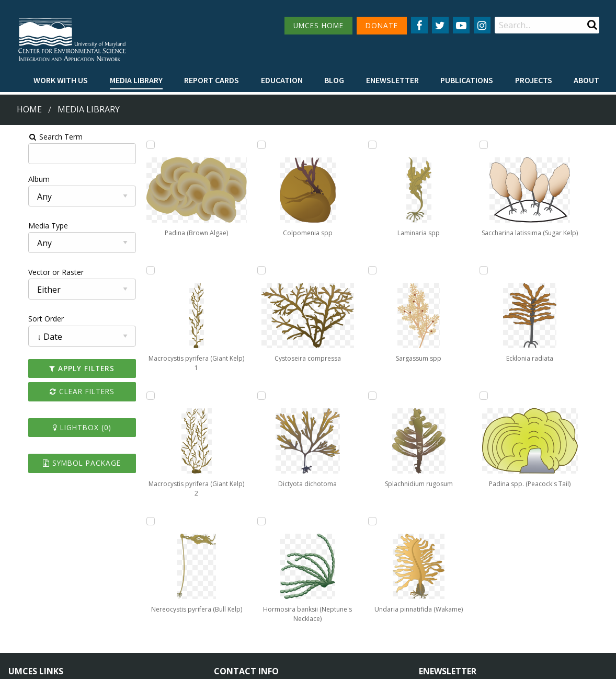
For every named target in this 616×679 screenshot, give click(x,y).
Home (29, 109)
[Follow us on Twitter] (440, 25)
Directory (24, 603)
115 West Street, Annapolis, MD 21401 (289, 566)
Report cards (212, 80)
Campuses (26, 584)
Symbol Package (65, 463)
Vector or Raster (35, 272)
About (586, 80)
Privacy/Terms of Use (242, 665)
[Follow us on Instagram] (482, 25)
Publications (467, 80)
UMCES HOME (318, 25)
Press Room (123, 623)
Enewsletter (392, 80)
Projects (534, 80)
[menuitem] (61, 80)
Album (18, 179)
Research (24, 623)
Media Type (27, 226)
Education (282, 80)
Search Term (34, 137)
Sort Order (25, 319)
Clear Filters (65, 391)
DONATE (382, 25)
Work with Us (61, 80)
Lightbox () (65, 427)
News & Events (129, 584)
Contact (241, 612)
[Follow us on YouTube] (461, 25)
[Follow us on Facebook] (419, 25)
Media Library (136, 80)
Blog (334, 80)
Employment (124, 603)
